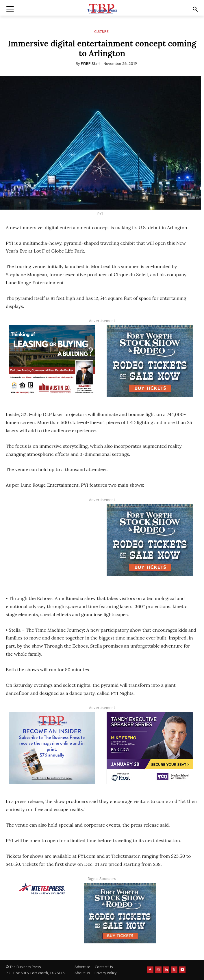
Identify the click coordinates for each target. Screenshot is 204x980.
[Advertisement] (52, 543)
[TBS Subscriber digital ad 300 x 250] (52, 748)
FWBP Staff (90, 63)
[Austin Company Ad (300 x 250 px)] (52, 361)
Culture (101, 32)
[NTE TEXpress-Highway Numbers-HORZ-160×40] (42, 889)
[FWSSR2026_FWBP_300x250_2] (150, 361)
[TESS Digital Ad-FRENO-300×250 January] (150, 748)
